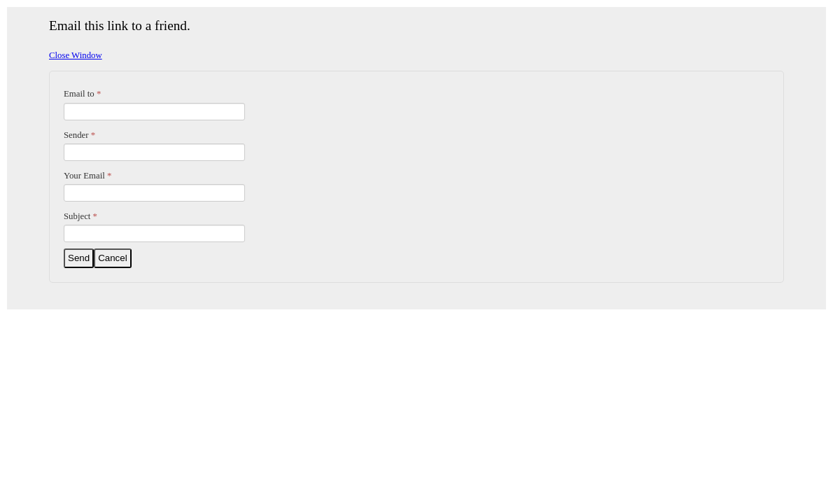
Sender (79, 135)
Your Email (87, 176)
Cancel (113, 258)
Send (79, 258)
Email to (82, 94)
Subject (80, 216)
